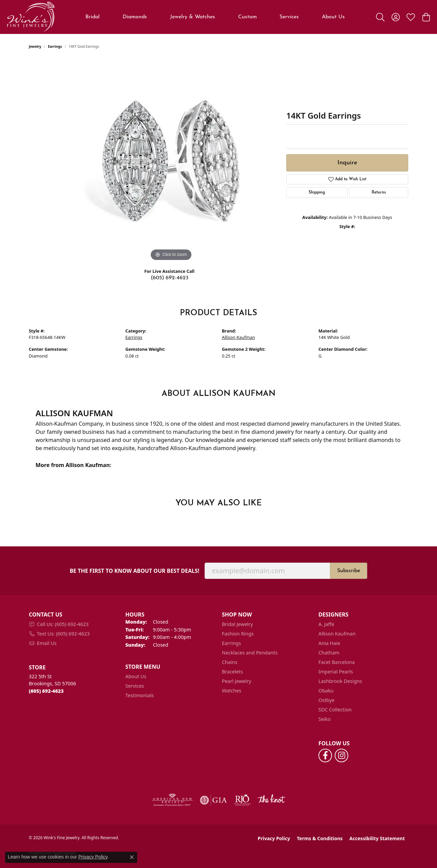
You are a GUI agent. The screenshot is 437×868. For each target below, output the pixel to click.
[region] (171, 161)
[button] (380, 17)
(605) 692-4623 (170, 278)
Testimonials (140, 695)
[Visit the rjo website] (242, 800)
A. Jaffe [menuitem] (326, 624)
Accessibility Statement (377, 838)
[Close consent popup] (132, 857)
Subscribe (349, 571)
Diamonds (135, 17)
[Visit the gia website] (213, 800)
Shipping (317, 193)
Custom (247, 17)
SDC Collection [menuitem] (335, 710)
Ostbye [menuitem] (326, 700)
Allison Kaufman (238, 337)
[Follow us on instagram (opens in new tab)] (341, 755)
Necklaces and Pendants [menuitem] (250, 653)
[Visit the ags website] (172, 800)
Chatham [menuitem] (329, 653)
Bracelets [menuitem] (232, 672)
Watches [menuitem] (232, 691)
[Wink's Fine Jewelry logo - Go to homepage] (31, 17)
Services (289, 17)
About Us (333, 17)
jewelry (35, 46)
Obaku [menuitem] (326, 691)
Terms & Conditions (320, 838)
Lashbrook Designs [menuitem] (340, 681)
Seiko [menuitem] (325, 719)
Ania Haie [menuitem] (329, 643)
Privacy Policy (274, 838)
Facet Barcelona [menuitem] (337, 662)
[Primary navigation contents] (215, 17)
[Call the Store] (46, 691)
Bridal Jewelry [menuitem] (237, 624)
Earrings (55, 46)
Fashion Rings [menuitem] (238, 634)
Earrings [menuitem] (231, 643)
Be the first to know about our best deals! (135, 571)
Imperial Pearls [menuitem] (336, 672)
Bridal (92, 17)
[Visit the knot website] (271, 800)
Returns (379, 193)
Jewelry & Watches (193, 17)
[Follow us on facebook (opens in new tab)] (325, 755)
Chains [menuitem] (230, 662)
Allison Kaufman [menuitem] (337, 634)
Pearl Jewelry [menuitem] (236, 681)
